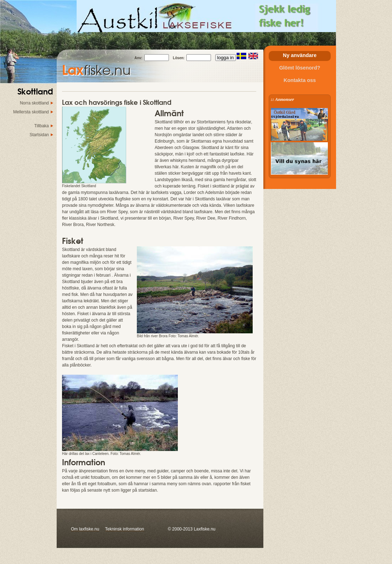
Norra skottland (34, 103)
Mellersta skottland (31, 112)
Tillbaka (42, 126)
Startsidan (39, 135)
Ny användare (300, 55)
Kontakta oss (300, 80)
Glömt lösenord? (300, 68)
